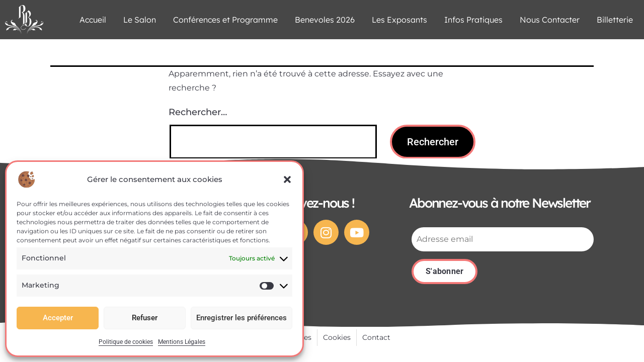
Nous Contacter (550, 20)
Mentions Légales (182, 342)
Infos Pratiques (473, 20)
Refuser (145, 318)
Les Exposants (399, 20)
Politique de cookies (126, 342)
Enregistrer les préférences (242, 318)
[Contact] (376, 338)
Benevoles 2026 (325, 20)
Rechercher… (198, 112)
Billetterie (615, 20)
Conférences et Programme (225, 20)
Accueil (93, 20)
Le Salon (140, 20)
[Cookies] (337, 338)
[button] (287, 179)
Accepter (58, 318)
